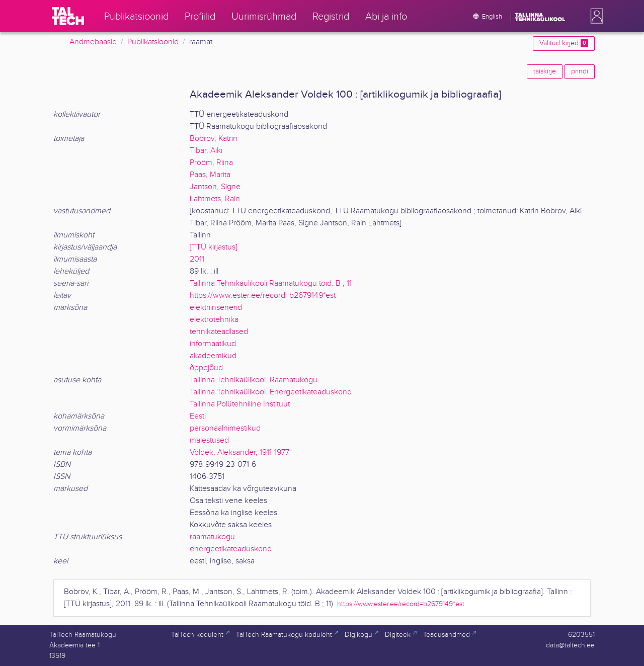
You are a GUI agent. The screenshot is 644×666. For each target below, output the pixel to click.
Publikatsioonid (153, 42)
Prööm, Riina (211, 163)
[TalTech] (68, 16)
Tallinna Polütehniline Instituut (240, 404)
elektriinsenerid (216, 308)
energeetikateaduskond (231, 549)
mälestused (209, 440)
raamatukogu (212, 537)
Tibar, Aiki (206, 151)
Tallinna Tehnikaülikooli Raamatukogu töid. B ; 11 (271, 283)
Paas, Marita (210, 175)
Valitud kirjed (564, 43)
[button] (595, 16)
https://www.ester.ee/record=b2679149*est (263, 296)
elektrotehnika (214, 320)
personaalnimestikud (225, 428)
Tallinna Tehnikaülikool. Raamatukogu (254, 380)
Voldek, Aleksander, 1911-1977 (239, 452)
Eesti (198, 416)
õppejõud (206, 368)
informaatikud (213, 344)
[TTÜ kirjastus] (214, 247)
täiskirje (545, 71)
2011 (197, 259)
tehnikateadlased (219, 332)
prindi (580, 71)
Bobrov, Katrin (214, 139)
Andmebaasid (93, 42)
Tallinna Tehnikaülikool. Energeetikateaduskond (271, 392)
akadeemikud (213, 356)
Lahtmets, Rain (215, 199)
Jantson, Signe (215, 187)
